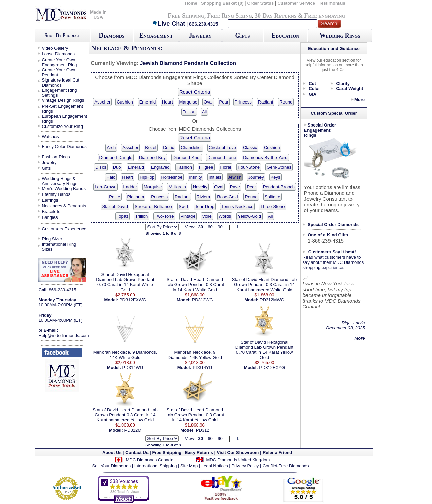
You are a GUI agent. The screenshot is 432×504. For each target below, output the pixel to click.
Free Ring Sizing (230, 16)
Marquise (188, 102)
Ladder (130, 187)
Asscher (102, 102)
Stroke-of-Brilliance (153, 207)
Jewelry (200, 36)
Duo (117, 167)
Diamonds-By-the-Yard (265, 157)
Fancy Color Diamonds (64, 147)
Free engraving (325, 16)
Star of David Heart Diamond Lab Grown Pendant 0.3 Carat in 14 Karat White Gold (195, 285)
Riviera (203, 197)
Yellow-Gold (249, 216)
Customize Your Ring (62, 126)
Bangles (50, 217)
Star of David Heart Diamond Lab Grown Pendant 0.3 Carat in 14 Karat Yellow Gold (195, 415)
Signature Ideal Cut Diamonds (61, 83)
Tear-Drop (205, 207)
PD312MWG (272, 300)
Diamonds (112, 36)
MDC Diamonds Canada (149, 460)
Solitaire (272, 197)
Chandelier (191, 148)
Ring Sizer (52, 239)
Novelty (200, 187)
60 (210, 227)
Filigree (206, 167)
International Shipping (156, 466)
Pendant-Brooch (279, 187)
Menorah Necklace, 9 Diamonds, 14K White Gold (125, 355)
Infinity (196, 177)
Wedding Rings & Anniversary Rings (60, 181)
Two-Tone (164, 216)
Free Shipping (186, 16)
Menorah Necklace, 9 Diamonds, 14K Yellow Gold (195, 355)
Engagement (156, 36)
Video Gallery (55, 48)
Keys (276, 177)
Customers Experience (64, 229)
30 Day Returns (276, 16)
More (359, 100)
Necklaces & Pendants (64, 206)
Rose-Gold (227, 197)
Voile (207, 216)
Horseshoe (172, 177)
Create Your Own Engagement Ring (60, 62)
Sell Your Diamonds (111, 466)
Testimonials (332, 3)
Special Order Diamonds (333, 224)
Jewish (235, 177)
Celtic (169, 148)
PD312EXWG (133, 300)
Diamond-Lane (222, 157)
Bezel (151, 148)
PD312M (133, 430)
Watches (50, 136)
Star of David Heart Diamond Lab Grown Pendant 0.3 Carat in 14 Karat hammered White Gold (264, 285)
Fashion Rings (56, 157)
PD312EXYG (272, 368)
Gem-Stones (279, 167)
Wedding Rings (340, 36)
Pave (235, 187)
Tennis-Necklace (237, 207)
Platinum (136, 197)
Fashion (184, 167)
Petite (115, 197)
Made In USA (98, 15)
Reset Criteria (195, 92)
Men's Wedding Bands (64, 189)
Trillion (189, 112)
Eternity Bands (56, 194)
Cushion (125, 102)
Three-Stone (272, 207)
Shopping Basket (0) (223, 3)
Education (286, 36)
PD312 (203, 430)
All (204, 112)
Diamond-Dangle (116, 157)
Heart (167, 102)
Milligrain (177, 187)
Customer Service (296, 3)
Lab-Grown (106, 187)
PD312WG (203, 300)
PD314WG (133, 368)
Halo (111, 177)
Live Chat (168, 24)
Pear (224, 102)
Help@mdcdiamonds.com (64, 335)
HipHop (147, 177)
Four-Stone (249, 167)
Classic (250, 148)
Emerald (147, 102)
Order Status (260, 3)
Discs (101, 167)
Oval (208, 102)
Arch (111, 148)
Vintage (188, 216)
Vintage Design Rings (63, 100)
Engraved (160, 167)
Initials (215, 177)
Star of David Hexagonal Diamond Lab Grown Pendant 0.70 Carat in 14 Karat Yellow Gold (264, 350)
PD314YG (202, 368)
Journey (256, 177)
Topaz (123, 216)
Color (314, 88)
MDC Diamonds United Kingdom (238, 460)
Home (191, 3)
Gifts (243, 36)
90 (220, 227)
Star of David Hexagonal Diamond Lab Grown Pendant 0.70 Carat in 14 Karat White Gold (125, 282)
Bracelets (51, 212)
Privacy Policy (245, 466)
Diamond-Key (152, 157)
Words (225, 216)
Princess (243, 102)
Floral (226, 167)
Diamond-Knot (187, 157)
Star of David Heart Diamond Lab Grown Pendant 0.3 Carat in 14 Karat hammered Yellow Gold (125, 415)
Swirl (183, 207)
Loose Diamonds (59, 54)
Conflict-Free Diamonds (286, 466)
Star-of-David (115, 207)
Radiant (266, 102)
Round (286, 102)
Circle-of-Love (222, 148)
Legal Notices (215, 466)
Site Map (189, 466)
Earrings (50, 200)
